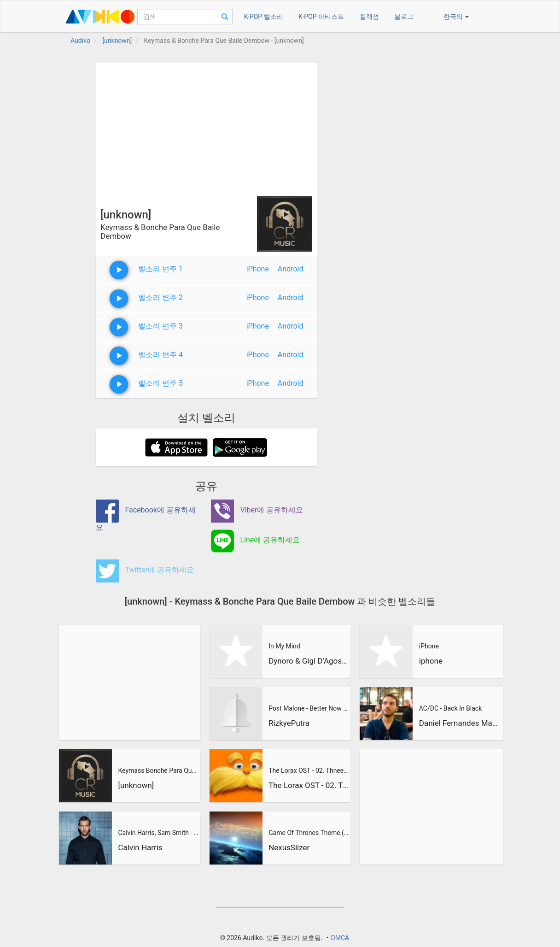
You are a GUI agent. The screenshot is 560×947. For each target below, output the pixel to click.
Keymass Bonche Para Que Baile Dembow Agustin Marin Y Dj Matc (158, 771)
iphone (431, 661)
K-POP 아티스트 (321, 17)
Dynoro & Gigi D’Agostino (309, 661)
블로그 (404, 17)
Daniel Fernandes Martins (460, 723)
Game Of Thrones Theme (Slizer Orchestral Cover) (309, 833)
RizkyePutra (289, 723)
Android (291, 269)
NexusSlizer (289, 847)
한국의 (456, 17)
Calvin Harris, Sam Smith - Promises (158, 833)
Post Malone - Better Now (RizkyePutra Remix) (309, 708)
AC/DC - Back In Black (450, 708)
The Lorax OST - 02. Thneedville (309, 771)
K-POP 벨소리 (264, 17)
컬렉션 (369, 17)
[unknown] (136, 785)
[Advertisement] (206, 127)
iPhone (258, 269)
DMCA (340, 938)
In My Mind (284, 646)
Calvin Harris (140, 847)
